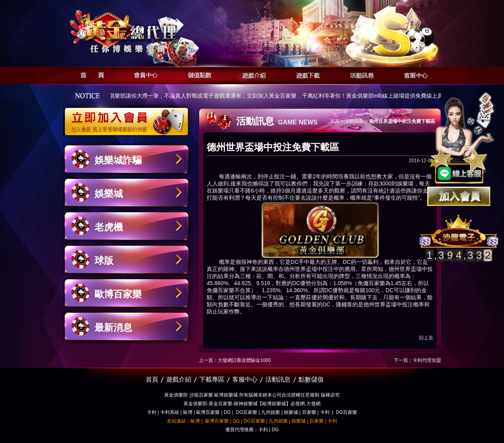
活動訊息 (360, 74)
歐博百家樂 (118, 294)
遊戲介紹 (252, 74)
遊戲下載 (306, 74)
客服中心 (414, 74)
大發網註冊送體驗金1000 (244, 360)
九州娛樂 (271, 412)
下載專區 (212, 379)
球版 (104, 260)
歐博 (188, 412)
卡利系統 (170, 412)
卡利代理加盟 (427, 360)
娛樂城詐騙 (118, 160)
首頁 (90, 74)
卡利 (152, 412)
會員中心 (144, 74)
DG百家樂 (246, 412)
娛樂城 (109, 194)
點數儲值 (311, 379)
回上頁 (426, 338)
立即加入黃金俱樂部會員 (129, 117)
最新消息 (113, 327)
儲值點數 (198, 74)
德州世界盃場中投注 (309, 269)
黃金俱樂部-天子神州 (147, 32)
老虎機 (109, 227)
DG (227, 412)
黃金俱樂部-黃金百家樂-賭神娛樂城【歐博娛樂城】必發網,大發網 (252, 404)
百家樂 (309, 412)
